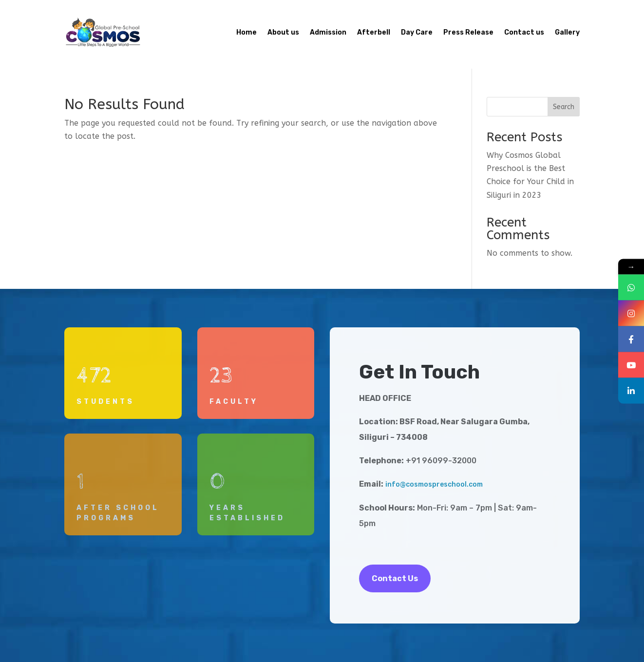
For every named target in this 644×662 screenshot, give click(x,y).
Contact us (524, 32)
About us (283, 32)
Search (564, 107)
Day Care (417, 32)
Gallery (567, 32)
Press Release (468, 32)
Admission (328, 32)
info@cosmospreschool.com (434, 484)
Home (246, 32)
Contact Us (395, 578)
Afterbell (374, 32)
